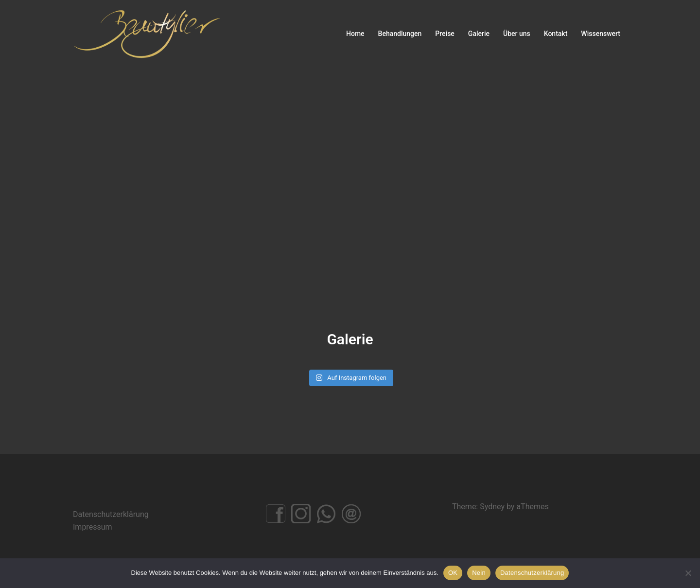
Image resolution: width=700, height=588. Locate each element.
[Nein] (688, 573)
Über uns (517, 34)
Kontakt (556, 34)
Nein (479, 573)
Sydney (492, 507)
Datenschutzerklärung (111, 514)
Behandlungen (400, 34)
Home (355, 34)
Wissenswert (601, 34)
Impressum (93, 527)
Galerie (479, 34)
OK (453, 573)
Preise (445, 34)
